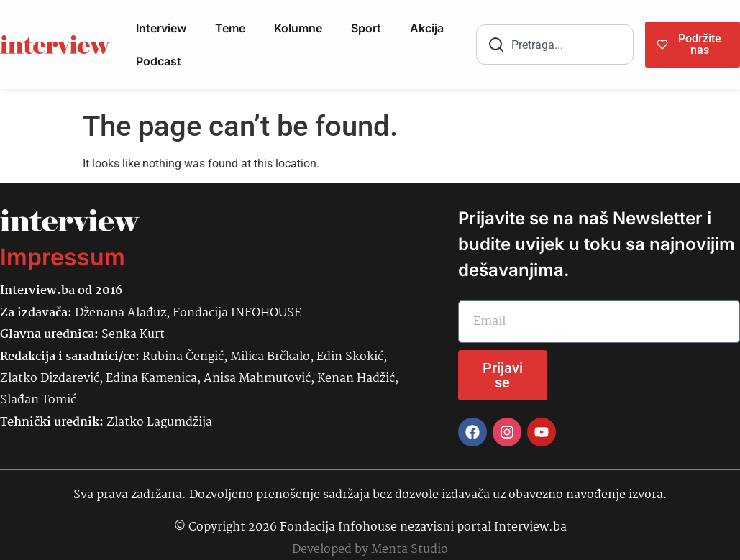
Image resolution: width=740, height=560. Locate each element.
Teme (230, 28)
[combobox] (555, 45)
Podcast (159, 61)
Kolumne (298, 28)
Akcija (427, 28)
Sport (366, 28)
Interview (161, 28)
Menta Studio (410, 550)
